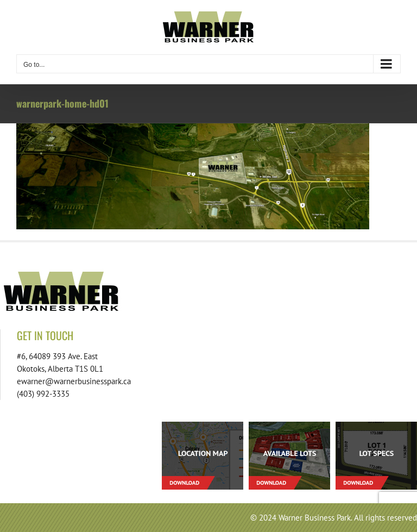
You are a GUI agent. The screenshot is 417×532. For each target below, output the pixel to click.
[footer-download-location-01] (203, 426)
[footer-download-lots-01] (289, 426)
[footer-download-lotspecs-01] (376, 426)
